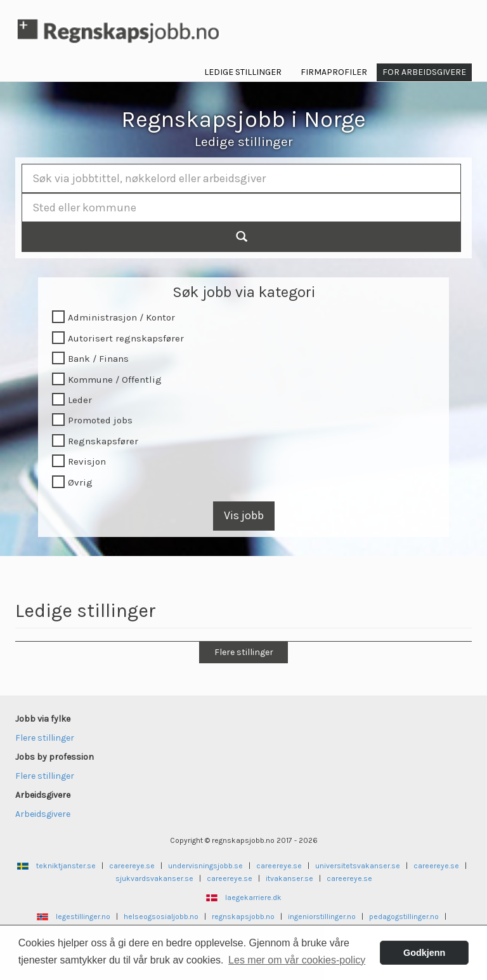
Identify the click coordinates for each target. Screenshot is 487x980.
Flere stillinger (244, 652)
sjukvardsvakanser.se (154, 878)
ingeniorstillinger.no (322, 917)
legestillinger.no (83, 917)
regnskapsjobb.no (243, 917)
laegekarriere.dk (253, 897)
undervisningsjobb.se (205, 866)
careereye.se (132, 866)
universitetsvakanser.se (358, 866)
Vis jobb (244, 515)
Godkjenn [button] (424, 953)
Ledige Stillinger (243, 72)
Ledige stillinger (244, 142)
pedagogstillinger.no (404, 917)
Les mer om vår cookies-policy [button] (297, 960)
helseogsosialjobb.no (161, 917)
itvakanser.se (289, 878)
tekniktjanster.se (66, 866)
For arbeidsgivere (424, 72)
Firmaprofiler (334, 72)
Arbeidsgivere (43, 814)
